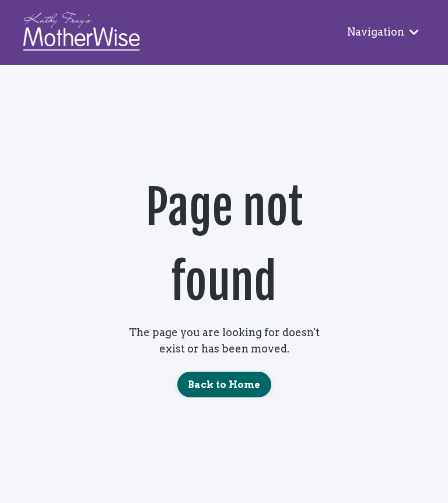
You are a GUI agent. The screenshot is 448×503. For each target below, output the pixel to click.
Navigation (383, 32)
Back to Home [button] (224, 385)
